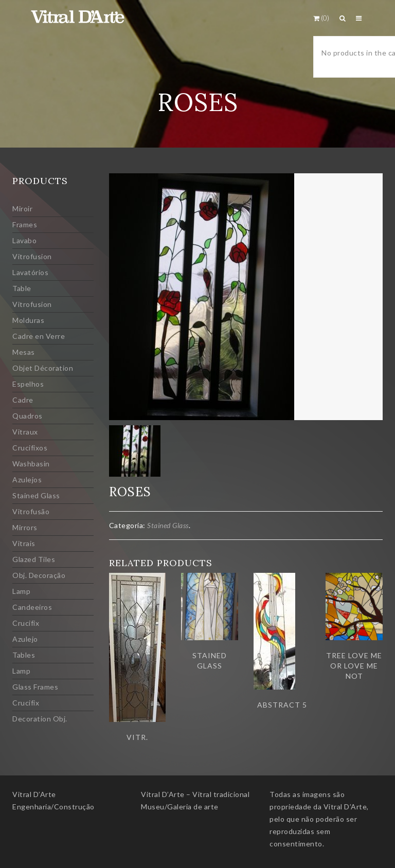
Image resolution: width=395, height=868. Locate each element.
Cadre (23, 400)
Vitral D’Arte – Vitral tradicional (195, 794)
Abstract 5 (282, 705)
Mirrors (25, 527)
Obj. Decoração (39, 575)
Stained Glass (36, 495)
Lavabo (24, 240)
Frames (25, 224)
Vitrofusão (31, 511)
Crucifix (26, 623)
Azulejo (25, 639)
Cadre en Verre (39, 336)
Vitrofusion (32, 256)
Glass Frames (35, 687)
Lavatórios (30, 272)
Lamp (21, 591)
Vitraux (25, 432)
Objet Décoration (43, 368)
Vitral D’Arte (34, 794)
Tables (24, 655)
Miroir (22, 209)
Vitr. (137, 737)
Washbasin (31, 464)
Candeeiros (32, 607)
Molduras (28, 320)
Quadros (28, 416)
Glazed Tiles (34, 559)
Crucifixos (30, 448)
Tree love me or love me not (354, 666)
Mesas (24, 352)
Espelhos (28, 384)
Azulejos (27, 480)
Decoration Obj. (40, 719)
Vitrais (24, 543)
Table (22, 288)
